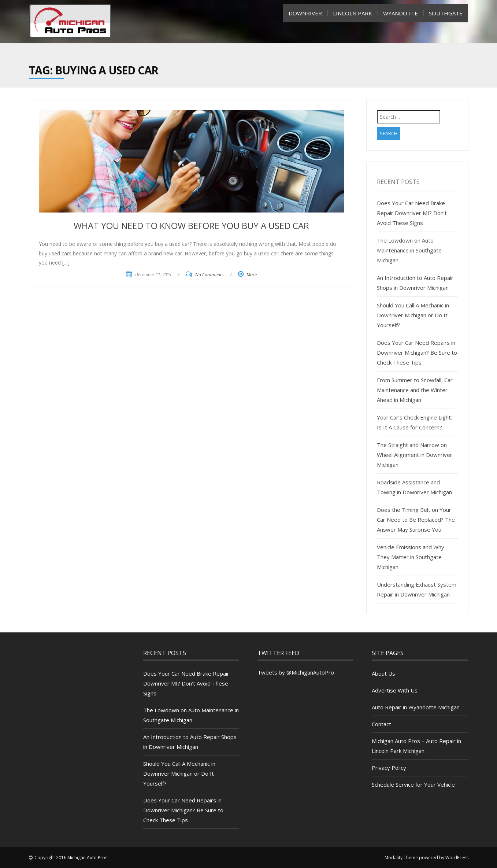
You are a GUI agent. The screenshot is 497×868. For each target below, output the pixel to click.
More (252, 275)
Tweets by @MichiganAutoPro (296, 672)
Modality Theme (401, 858)
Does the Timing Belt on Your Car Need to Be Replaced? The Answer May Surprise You (416, 520)
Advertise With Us (395, 690)
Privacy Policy (389, 768)
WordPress (457, 858)
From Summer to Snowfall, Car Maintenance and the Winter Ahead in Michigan (415, 390)
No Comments (209, 275)
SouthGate (446, 13)
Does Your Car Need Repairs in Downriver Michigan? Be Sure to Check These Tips (417, 352)
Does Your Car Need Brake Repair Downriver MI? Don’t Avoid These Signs (412, 213)
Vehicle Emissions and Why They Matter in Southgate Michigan (411, 557)
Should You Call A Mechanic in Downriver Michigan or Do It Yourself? (413, 315)
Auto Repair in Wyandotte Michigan (416, 707)
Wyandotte (400, 13)
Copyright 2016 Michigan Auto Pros (71, 858)
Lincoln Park (353, 13)
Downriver (305, 13)
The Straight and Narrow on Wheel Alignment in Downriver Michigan (415, 455)
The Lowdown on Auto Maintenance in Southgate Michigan (409, 250)
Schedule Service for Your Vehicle (413, 784)
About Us (383, 673)
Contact (381, 724)
